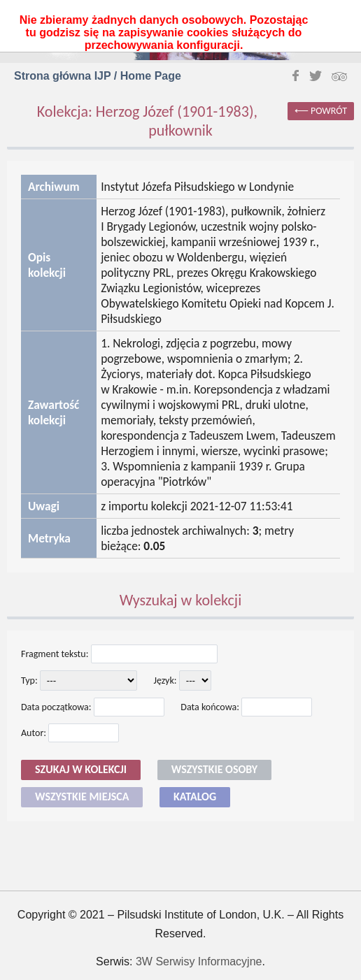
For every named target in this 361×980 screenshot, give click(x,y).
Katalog (195, 797)
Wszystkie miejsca (82, 797)
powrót (329, 111)
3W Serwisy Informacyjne (199, 961)
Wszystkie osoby (214, 769)
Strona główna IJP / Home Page (98, 76)
